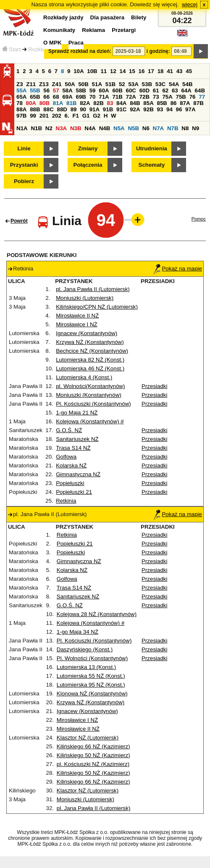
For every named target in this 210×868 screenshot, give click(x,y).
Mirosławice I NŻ (77, 324)
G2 (97, 116)
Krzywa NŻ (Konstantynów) (90, 342)
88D (62, 109)
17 (151, 71)
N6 (146, 128)
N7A (159, 128)
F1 (76, 116)
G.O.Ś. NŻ (69, 430)
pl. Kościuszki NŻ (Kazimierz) (93, 764)
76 (193, 97)
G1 (86, 116)
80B (45, 103)
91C (121, 109)
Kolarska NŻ (71, 465)
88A (21, 109)
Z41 (57, 84)
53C (160, 84)
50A (70, 84)
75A (167, 97)
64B (200, 90)
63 (175, 90)
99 (33, 116)
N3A (62, 128)
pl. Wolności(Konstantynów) (90, 386)
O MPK (52, 43)
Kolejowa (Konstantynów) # (90, 421)
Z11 (31, 84)
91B (108, 109)
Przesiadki (154, 386)
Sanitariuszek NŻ (77, 439)
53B (147, 84)
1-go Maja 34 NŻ (77, 632)
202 (57, 116)
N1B (36, 128)
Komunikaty (59, 30)
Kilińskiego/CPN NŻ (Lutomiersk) (97, 307)
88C (48, 109)
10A (79, 71)
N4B (105, 128)
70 (93, 97)
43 (180, 71)
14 (123, 71)
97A (190, 109)
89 (74, 109)
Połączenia (88, 165)
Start (11, 49)
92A (135, 109)
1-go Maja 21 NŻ (77, 413)
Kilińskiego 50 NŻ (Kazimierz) (93, 755)
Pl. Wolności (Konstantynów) (92, 658)
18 (161, 71)
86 (174, 103)
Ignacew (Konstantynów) (87, 333)
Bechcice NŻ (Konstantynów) (92, 351)
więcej (190, 4)
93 (160, 109)
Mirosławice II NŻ (77, 316)
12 (113, 71)
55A (21, 90)
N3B (76, 128)
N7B (173, 128)
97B (21, 116)
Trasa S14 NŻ (73, 448)
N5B (133, 128)
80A (31, 103)
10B (92, 71)
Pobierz (24, 181)
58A (67, 90)
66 (46, 97)
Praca (76, 43)
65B (35, 97)
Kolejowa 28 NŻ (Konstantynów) (97, 614)
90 (83, 109)
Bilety (139, 17)
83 (110, 103)
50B (83, 84)
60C (131, 90)
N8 (185, 128)
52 (122, 84)
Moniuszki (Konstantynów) (89, 395)
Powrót (19, 221)
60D (144, 90)
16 (142, 71)
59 (93, 90)
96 (179, 109)
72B (144, 97)
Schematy (152, 165)
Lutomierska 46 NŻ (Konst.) (90, 368)
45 (189, 71)
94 (169, 109)
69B (81, 97)
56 (46, 90)
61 (156, 90)
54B (187, 84)
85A (148, 103)
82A (85, 103)
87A (185, 103)
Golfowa (66, 457)
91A (94, 109)
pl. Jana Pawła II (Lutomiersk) (93, 289)
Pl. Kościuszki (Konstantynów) (93, 404)
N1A (22, 128)
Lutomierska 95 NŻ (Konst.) (91, 685)
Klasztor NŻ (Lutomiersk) (88, 738)
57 (56, 90)
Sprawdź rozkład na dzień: (80, 51)
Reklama (93, 30)
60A (104, 90)
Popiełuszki (70, 483)
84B (135, 103)
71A (104, 97)
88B (35, 109)
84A (121, 103)
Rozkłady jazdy (63, 17)
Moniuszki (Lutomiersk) (85, 298)
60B (117, 90)
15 (132, 71)
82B (98, 103)
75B (181, 97)
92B (148, 109)
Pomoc (199, 219)
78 (20, 103)
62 (165, 90)
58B (81, 90)
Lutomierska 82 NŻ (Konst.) (90, 360)
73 (156, 97)
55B (35, 90)
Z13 (44, 84)
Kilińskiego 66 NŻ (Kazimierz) (93, 746)
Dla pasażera (108, 17)
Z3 (20, 84)
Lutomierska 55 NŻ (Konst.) (91, 676)
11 (104, 71)
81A (58, 103)
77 (202, 97)
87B (198, 103)
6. (67, 116)
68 (56, 97)
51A (97, 84)
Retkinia (66, 501)
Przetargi (124, 30)
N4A (90, 128)
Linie (24, 148)
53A (133, 84)
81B (71, 103)
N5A (119, 128)
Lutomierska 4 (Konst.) (84, 377)
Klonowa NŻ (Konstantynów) (92, 694)
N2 (49, 128)
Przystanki (24, 165)
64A (186, 90)
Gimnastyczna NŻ (78, 474)
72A (131, 97)
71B (117, 97)
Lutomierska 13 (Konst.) (87, 667)
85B (162, 103)
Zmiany (88, 148)
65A (21, 97)
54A (174, 84)
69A (67, 97)
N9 (196, 128)
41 (170, 71)
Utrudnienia (152, 148)
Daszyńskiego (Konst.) (85, 649)
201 (44, 116)
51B (110, 84)
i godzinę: (158, 51)
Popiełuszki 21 (74, 492)
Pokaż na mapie (178, 269)
